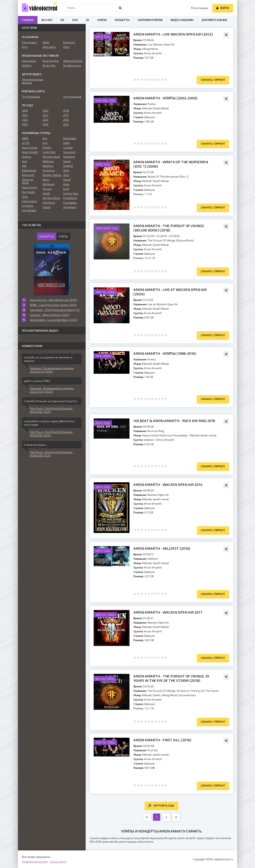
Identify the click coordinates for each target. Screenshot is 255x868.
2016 (66, 120)
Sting (66, 170)
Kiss (45, 138)
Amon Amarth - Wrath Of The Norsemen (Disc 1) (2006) (171, 164)
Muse (46, 180)
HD (62, 20)
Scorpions (69, 152)
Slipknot (68, 166)
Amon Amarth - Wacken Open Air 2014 (168, 484)
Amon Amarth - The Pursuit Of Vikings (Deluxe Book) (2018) (169, 228)
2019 (45, 124)
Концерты (122, 20)
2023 (25, 124)
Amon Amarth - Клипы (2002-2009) (165, 98)
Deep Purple (29, 187)
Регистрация (199, 8)
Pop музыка (29, 42)
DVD (75, 20)
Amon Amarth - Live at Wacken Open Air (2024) (170, 292)
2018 (66, 111)
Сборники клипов (150, 20)
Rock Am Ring (51, 61)
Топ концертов (72, 97)
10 (166, 80)
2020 (46, 120)
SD (88, 20)
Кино (66, 189)
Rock (25, 47)
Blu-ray (47, 20)
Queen (47, 207)
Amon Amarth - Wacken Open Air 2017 (168, 612)
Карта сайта (58, 862)
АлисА (67, 180)
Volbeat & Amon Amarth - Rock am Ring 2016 (174, 421)
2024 (25, 120)
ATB (24, 166)
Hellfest (27, 65)
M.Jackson (49, 170)
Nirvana (47, 189)
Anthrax (27, 157)
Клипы (102, 20)
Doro (25, 197)
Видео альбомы (182, 20)
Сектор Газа (71, 193)
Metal (46, 42)
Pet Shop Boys (51, 198)
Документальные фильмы (31, 81)
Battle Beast (29, 170)
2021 (45, 115)
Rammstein (70, 138)
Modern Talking (52, 175)
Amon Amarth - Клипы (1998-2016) (165, 353)
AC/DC (26, 143)
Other (67, 47)
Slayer (67, 161)
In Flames (28, 206)
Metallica (48, 166)
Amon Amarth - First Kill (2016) (162, 740)
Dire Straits (28, 192)
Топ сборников (31, 97)
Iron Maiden (29, 210)
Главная (28, 20)
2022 (46, 111)
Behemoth (28, 175)
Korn (45, 143)
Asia (24, 161)
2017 (66, 115)
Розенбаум (70, 198)
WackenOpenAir (72, 61)
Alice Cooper (30, 147)
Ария (66, 184)
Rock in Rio (49, 65)
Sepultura (69, 157)
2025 (25, 115)
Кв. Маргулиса (72, 65)
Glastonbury (29, 61)
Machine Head (51, 157)
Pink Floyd (49, 203)
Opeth (46, 193)
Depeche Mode (27, 181)
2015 (66, 124)
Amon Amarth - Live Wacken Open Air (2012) (173, 34)
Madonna (48, 161)
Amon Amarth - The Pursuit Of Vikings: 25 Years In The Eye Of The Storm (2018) (171, 678)
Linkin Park (49, 152)
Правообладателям (35, 862)
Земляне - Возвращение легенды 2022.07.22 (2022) (52, 370)
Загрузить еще (161, 805)
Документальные (214, 20)
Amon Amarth (30, 152)
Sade (66, 143)
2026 (25, 111)
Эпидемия (70, 207)
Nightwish (49, 184)
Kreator (47, 147)
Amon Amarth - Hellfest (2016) (162, 548)
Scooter (68, 147)
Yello (66, 175)
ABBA (25, 138)
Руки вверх (70, 203)
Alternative (49, 47)
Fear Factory (29, 201)
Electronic (69, 42)
